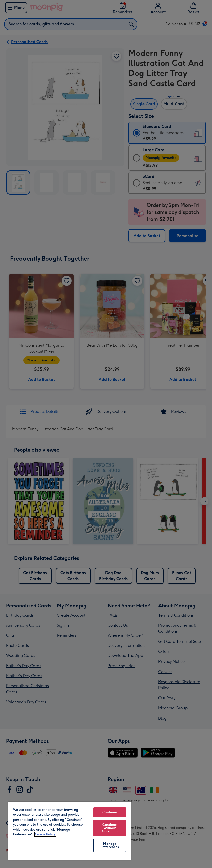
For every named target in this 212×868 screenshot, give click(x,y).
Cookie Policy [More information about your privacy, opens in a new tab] (45, 834)
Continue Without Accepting (110, 828)
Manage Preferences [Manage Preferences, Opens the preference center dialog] (110, 845)
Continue (110, 812)
